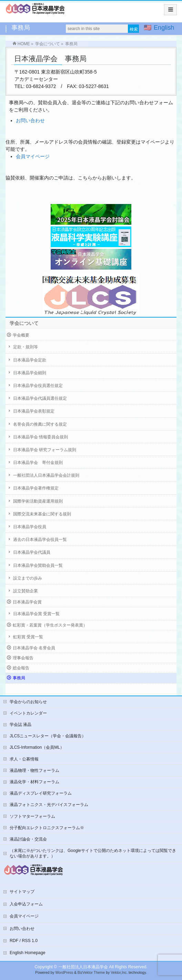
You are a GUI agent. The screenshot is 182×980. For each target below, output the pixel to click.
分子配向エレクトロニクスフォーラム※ (47, 828)
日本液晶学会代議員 (32, 552)
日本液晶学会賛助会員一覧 (38, 565)
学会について (24, 323)
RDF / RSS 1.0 (24, 941)
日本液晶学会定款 (30, 360)
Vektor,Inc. (119, 973)
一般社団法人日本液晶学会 (83, 967)
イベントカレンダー (28, 713)
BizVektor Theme (91, 973)
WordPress (64, 973)
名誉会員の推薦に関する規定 (40, 424)
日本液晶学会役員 (30, 527)
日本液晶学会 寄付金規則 (38, 463)
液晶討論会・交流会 (28, 839)
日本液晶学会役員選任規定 (38, 386)
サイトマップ (22, 892)
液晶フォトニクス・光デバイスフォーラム (49, 805)
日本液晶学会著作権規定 (36, 488)
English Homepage (28, 953)
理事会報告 (23, 658)
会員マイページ (33, 156)
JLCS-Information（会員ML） (37, 747)
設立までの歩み (28, 578)
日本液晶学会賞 (27, 602)
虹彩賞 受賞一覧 (28, 637)
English (164, 28)
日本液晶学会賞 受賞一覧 (36, 614)
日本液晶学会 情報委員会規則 (41, 437)
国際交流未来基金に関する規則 (42, 514)
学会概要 (21, 335)
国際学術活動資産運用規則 (38, 501)
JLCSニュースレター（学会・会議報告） (48, 736)
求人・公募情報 (24, 759)
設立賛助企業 (26, 591)
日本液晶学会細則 (30, 373)
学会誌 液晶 (21, 725)
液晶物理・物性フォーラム (34, 770)
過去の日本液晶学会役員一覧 (40, 540)
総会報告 (21, 668)
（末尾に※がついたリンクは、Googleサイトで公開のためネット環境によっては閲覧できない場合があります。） (93, 853)
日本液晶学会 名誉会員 (34, 648)
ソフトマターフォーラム (32, 816)
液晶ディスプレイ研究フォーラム (41, 793)
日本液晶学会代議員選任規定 (40, 398)
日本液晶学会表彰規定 (34, 411)
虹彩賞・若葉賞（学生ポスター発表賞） (50, 625)
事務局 (19, 678)
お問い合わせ (30, 120)
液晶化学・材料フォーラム (34, 782)
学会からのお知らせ (28, 702)
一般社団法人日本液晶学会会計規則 (46, 475)
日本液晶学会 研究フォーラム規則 (45, 450)
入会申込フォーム (26, 904)
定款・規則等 (26, 347)
